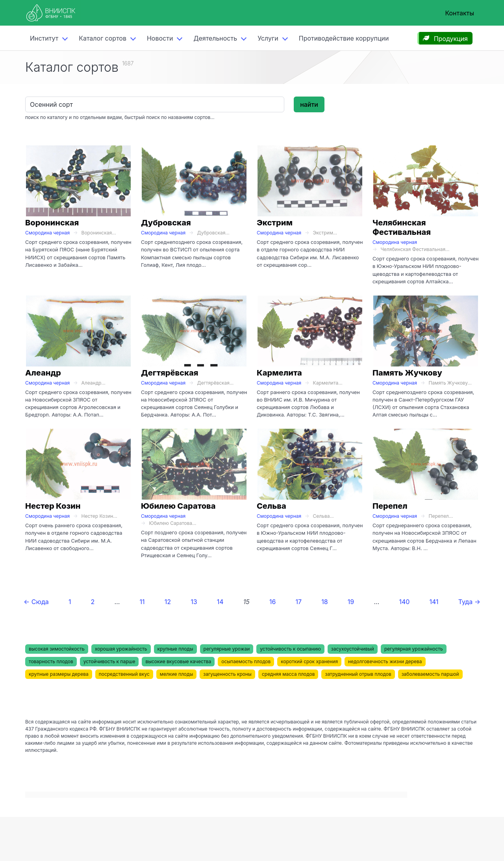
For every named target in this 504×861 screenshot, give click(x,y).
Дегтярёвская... (216, 383)
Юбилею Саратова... (172, 523)
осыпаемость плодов (246, 661)
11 (142, 602)
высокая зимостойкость (57, 649)
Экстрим (275, 223)
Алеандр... (94, 383)
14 (220, 602)
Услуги (268, 38)
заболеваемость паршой (430, 674)
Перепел (390, 506)
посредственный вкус (124, 674)
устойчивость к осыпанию (290, 649)
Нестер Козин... (99, 516)
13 (194, 602)
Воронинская (52, 223)
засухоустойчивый (353, 649)
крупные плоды (175, 649)
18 (324, 602)
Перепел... (441, 516)
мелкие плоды (176, 674)
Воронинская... (99, 233)
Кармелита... (328, 383)
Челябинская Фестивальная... (415, 249)
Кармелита (279, 373)
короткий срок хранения (309, 661)
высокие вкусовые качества (178, 661)
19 (351, 602)
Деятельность (215, 38)
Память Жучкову (407, 373)
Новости (160, 38)
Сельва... (323, 516)
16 (272, 602)
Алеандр (43, 373)
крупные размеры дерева (59, 674)
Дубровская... (213, 233)
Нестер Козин (53, 506)
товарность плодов (51, 661)
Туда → (469, 602)
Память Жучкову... (450, 383)
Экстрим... (325, 233)
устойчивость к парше (109, 661)
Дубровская (166, 223)
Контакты (460, 13)
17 (299, 602)
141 (434, 602)
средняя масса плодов (288, 674)
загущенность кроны (227, 674)
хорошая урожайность (121, 649)
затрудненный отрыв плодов (358, 674)
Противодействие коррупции (344, 38)
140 (404, 602)
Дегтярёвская (170, 373)
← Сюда (36, 602)
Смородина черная (47, 233)
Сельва (271, 506)
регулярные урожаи (227, 649)
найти (309, 104)
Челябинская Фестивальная (402, 227)
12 (168, 602)
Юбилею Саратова (178, 506)
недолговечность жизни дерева (385, 661)
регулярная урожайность (414, 649)
